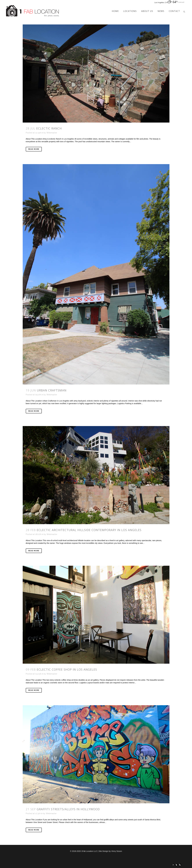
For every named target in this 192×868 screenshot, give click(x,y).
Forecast (181, 2)
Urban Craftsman (52, 390)
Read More (34, 149)
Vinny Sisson (117, 851)
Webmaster (52, 133)
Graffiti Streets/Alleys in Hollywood (68, 809)
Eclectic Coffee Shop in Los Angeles (67, 669)
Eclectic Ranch (49, 128)
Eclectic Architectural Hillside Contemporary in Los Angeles (89, 530)
